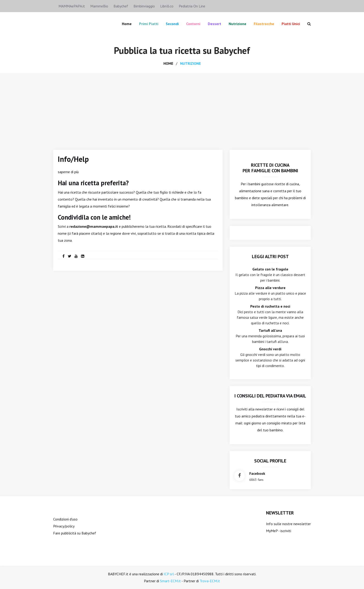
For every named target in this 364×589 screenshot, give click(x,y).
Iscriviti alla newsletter (255, 409)
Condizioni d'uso (65, 519)
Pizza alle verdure (270, 288)
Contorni (193, 24)
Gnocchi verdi (270, 349)
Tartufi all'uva (270, 330)
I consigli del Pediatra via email (270, 396)
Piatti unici (291, 24)
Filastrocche (264, 24)
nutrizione (190, 63)
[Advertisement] (182, 108)
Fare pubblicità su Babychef (75, 533)
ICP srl (169, 574)
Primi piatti (149, 24)
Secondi (172, 24)
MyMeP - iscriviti (279, 531)
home (168, 63)
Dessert (214, 24)
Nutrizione (237, 24)
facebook (257, 473)
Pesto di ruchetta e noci (270, 306)
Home (127, 24)
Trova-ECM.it (210, 581)
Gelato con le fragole (270, 269)
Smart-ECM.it (170, 581)
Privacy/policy (64, 526)
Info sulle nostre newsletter (288, 524)
